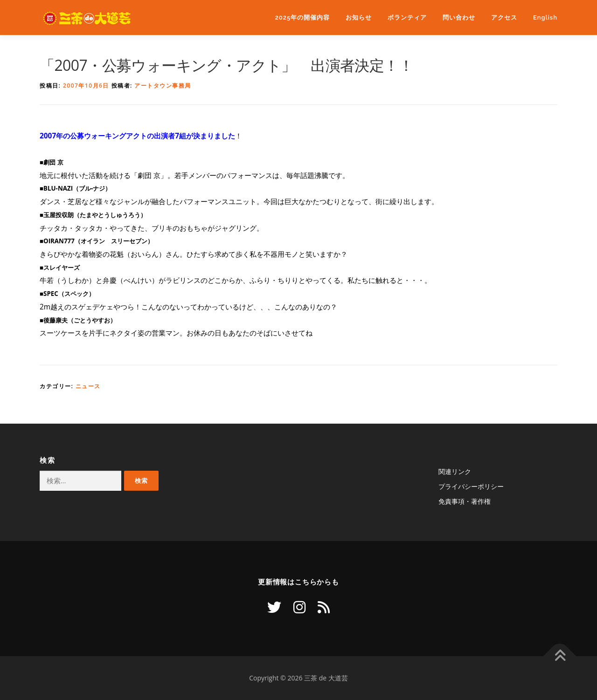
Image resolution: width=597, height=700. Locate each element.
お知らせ (359, 17)
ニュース (88, 386)
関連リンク (455, 471)
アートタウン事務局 (163, 86)
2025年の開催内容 (302, 17)
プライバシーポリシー (471, 486)
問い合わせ (459, 17)
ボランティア (407, 17)
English (545, 17)
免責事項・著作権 (465, 501)
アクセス (504, 17)
